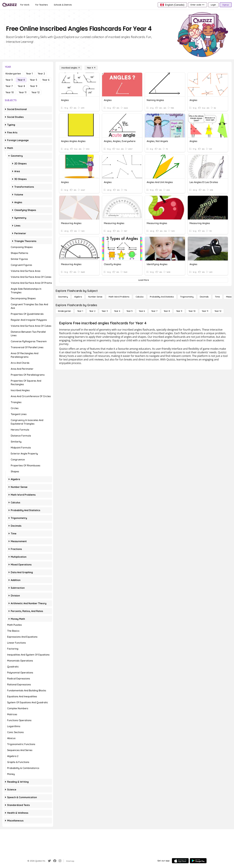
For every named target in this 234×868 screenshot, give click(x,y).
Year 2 (41, 74)
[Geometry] (63, 297)
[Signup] (226, 5)
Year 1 (29, 74)
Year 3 (9, 80)
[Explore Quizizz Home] (10, 5)
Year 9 (34, 86)
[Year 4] (91, 68)
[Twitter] (49, 861)
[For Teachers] (42, 5)
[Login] (213, 5)
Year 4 (21, 80)
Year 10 (10, 92)
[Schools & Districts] (63, 5)
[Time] (217, 297)
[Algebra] (78, 297)
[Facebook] (55, 861)
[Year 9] (179, 311)
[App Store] (180, 861)
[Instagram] (60, 861)
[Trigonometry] (187, 297)
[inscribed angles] (71, 68)
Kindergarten (13, 74)
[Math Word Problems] (119, 297)
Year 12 (36, 92)
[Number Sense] (95, 297)
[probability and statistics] (162, 297)
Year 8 (21, 86)
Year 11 (23, 92)
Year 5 (34, 80)
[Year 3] (105, 311)
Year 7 (9, 86)
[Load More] (144, 280)
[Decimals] (204, 297)
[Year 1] (80, 311)
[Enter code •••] (197, 5)
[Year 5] (129, 311)
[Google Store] (198, 861)
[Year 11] (205, 311)
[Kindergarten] (64, 311)
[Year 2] (92, 311)
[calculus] (140, 297)
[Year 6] (142, 311)
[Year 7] (154, 311)
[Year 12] (218, 311)
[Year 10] (192, 311)
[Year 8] (167, 311)
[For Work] (25, 5)
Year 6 (46, 80)
